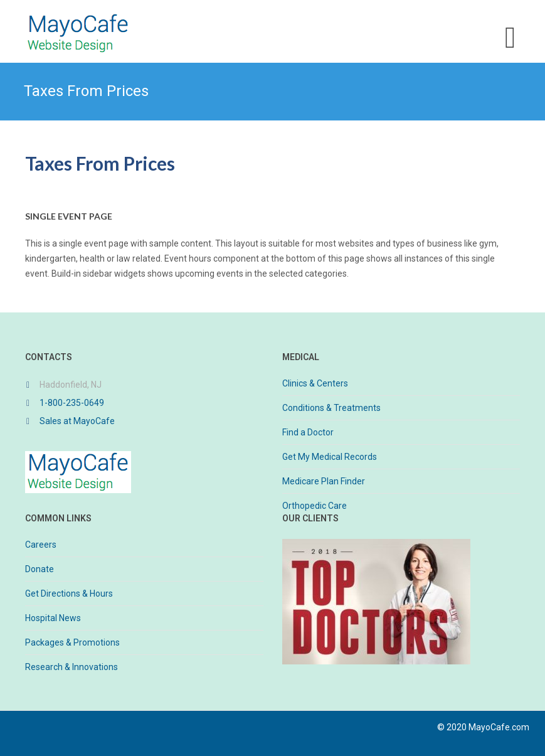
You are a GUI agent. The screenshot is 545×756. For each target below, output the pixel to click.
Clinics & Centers (315, 383)
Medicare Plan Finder (324, 481)
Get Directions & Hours (69, 594)
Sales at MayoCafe (77, 421)
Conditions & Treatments (331, 408)
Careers (41, 545)
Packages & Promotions (72, 642)
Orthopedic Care (315, 506)
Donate (40, 569)
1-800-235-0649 (72, 403)
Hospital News (53, 618)
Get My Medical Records (330, 457)
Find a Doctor (308, 432)
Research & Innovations (71, 667)
